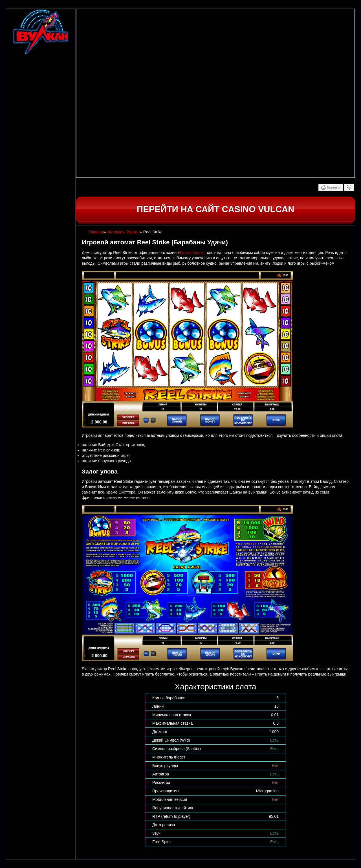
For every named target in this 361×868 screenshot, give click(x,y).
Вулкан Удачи (191, 253)
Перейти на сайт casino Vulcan (215, 209)
